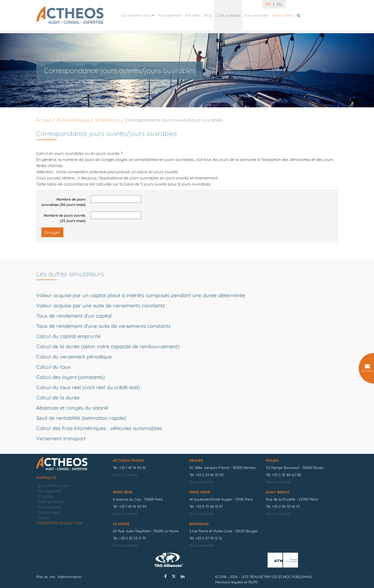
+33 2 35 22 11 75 (133, 538)
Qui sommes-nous (138, 15)
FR (268, 4)
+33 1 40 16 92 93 (133, 506)
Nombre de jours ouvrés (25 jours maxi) (65, 218)
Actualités (193, 15)
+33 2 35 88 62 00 (287, 475)
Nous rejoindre (256, 15)
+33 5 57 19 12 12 (209, 538)
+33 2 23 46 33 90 (209, 475)
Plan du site (46, 577)
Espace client (282, 15)
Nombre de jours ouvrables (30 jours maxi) (63, 202)
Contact (44, 518)
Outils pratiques (228, 15)
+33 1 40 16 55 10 (132, 468)
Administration (70, 577)
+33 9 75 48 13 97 (209, 506)
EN (279, 4)
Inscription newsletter (59, 523)
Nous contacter (125, 475)
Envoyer (52, 232)
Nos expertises (170, 15)
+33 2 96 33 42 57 (286, 506)
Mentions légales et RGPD (236, 582)
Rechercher (299, 15)
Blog (208, 15)
